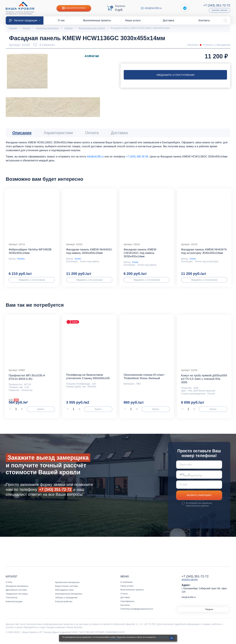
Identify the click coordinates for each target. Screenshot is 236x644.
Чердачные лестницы (17, 599)
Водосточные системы (67, 591)
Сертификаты (128, 606)
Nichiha (21, 261)
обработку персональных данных (199, 510)
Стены (9, 587)
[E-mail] (199, 489)
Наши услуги (127, 591)
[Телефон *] (199, 479)
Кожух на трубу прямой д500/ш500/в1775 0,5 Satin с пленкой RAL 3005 (203, 383)
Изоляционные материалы (69, 599)
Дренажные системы (17, 595)
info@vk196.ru (153, 8)
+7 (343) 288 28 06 (137, 157)
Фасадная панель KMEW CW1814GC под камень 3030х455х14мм (141, 255)
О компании (127, 587)
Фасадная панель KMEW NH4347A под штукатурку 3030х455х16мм (198, 255)
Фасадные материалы (18, 591)
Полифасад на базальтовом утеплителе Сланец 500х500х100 (89, 381)
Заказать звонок (219, 10)
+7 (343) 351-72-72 (216, 5)
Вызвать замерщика (199, 500)
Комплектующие (15, 607)
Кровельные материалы (68, 587)
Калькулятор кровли (75, 8)
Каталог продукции (25, 20)
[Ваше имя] (199, 469)
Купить (41, 414)
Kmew (78, 264)
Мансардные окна (65, 595)
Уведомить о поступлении (175, 75)
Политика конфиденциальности (137, 614)
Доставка (125, 603)
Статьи (124, 599)
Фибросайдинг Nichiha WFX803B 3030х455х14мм (31, 253)
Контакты (125, 610)
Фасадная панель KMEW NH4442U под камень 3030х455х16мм (83, 255)
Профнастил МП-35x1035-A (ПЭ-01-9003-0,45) (28, 382)
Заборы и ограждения (67, 603)
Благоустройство (64, 607)
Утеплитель (12, 603)
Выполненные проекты (133, 595)
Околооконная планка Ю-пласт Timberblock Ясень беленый (145, 381)
